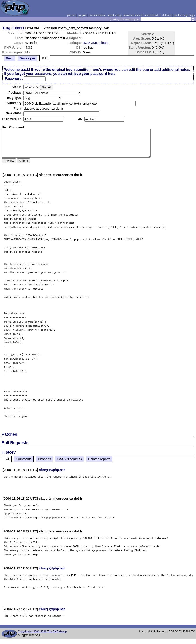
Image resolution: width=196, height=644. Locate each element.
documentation (97, 15)
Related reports (99, 459)
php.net (71, 15)
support (82, 15)
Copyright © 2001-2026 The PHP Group (42, 632)
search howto (152, 15)
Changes (44, 459)
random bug (180, 15)
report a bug (114, 15)
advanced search (133, 15)
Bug (7, 28)
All (8, 459)
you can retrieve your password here (84, 74)
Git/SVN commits (69, 459)
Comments (24, 459)
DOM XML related (96, 43)
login (192, 15)
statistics (167, 15)
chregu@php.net (52, 470)
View (10, 58)
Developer (28, 58)
